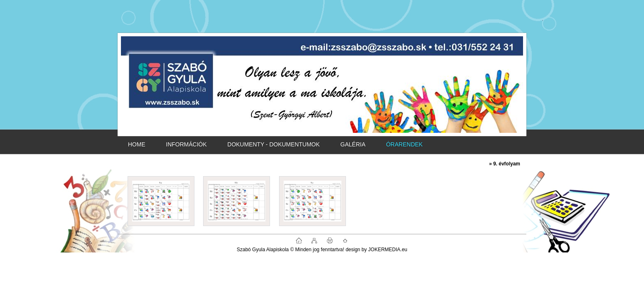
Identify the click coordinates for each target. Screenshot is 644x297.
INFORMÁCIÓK (186, 144)
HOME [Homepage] (137, 144)
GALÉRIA (353, 144)
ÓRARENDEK (404, 144)
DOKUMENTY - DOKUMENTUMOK (274, 144)
